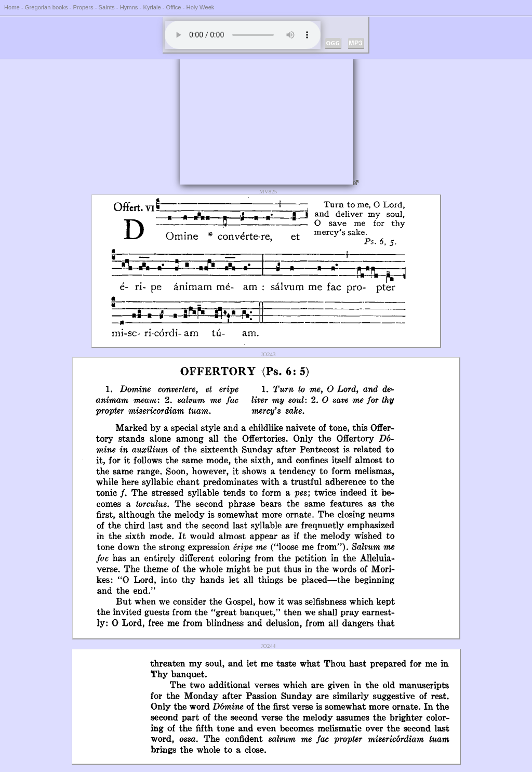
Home (12, 7)
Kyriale (152, 7)
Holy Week (201, 7)
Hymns (129, 7)
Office (174, 7)
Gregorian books (46, 7)
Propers (83, 7)
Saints (107, 7)
